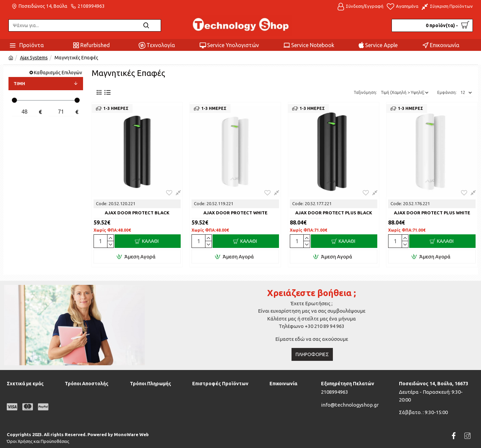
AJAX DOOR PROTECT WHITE (235, 213)
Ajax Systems (34, 58)
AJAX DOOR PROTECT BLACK (137, 213)
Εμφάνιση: (447, 92)
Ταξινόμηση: (357, 92)
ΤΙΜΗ (19, 83)
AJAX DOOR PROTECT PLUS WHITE (432, 213)
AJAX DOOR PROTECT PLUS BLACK (334, 213)
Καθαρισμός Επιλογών (58, 73)
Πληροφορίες (312, 354)
